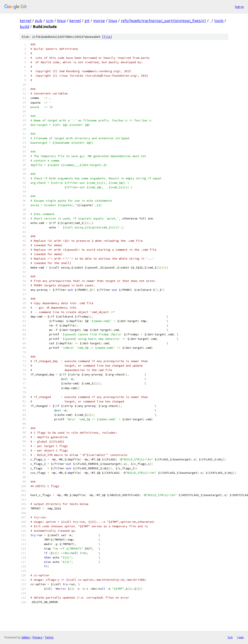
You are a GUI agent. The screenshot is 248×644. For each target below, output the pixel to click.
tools (219, 21)
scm (50, 21)
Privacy (37, 637)
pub (39, 21)
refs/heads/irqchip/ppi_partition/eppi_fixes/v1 (163, 21)
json (240, 637)
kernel (26, 21)
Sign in (239, 7)
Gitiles (26, 637)
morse (99, 21)
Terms (49, 637)
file (107, 37)
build (24, 27)
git (87, 21)
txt (230, 637)
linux (61, 21)
